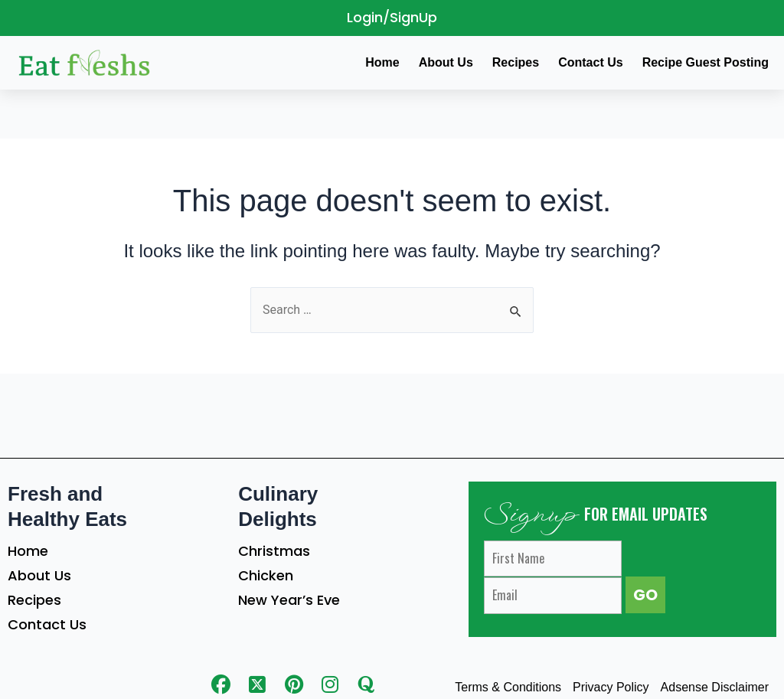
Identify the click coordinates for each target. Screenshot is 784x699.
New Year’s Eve (289, 600)
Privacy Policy (611, 687)
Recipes (34, 600)
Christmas (274, 551)
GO (645, 595)
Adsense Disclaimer (715, 687)
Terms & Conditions (508, 687)
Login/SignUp (392, 17)
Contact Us (47, 624)
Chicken (266, 575)
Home (28, 551)
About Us (39, 575)
